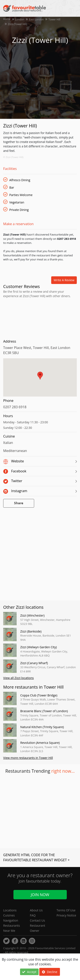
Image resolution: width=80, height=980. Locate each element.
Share (19, 503)
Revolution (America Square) (40, 743)
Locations (10, 910)
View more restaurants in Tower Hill (28, 758)
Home (7, 19)
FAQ (33, 915)
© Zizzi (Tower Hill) (13, 157)
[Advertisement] (40, 318)
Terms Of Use (66, 910)
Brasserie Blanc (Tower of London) (44, 711)
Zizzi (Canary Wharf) (34, 663)
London (20, 19)
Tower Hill (54, 19)
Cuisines (9, 915)
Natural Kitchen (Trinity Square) (42, 727)
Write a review (64, 280)
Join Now (40, 895)
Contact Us (37, 920)
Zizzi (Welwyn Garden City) (39, 647)
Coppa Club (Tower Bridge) (39, 695)
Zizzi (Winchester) (32, 615)
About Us (36, 910)
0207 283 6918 (15, 407)
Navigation (11, 920)
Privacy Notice (66, 915)
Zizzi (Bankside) (31, 631)
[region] (40, 380)
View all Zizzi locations (18, 678)
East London (36, 19)
